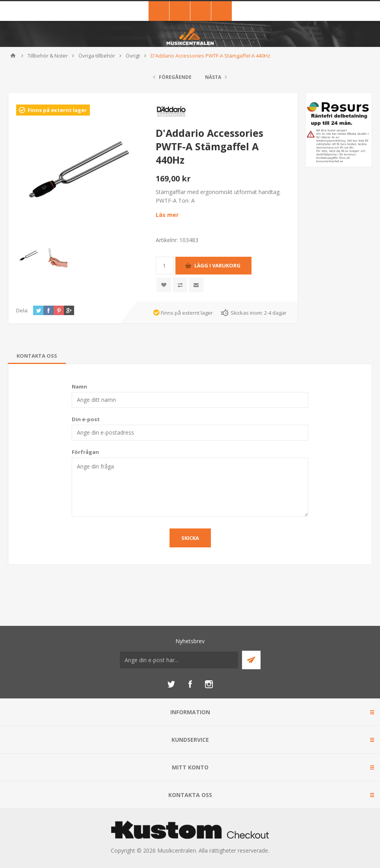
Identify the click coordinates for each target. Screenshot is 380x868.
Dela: (22, 310)
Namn (79, 386)
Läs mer (167, 215)
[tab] (37, 356)
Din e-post (86, 419)
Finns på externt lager (57, 110)
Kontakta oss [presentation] (37, 356)
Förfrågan (85, 452)
